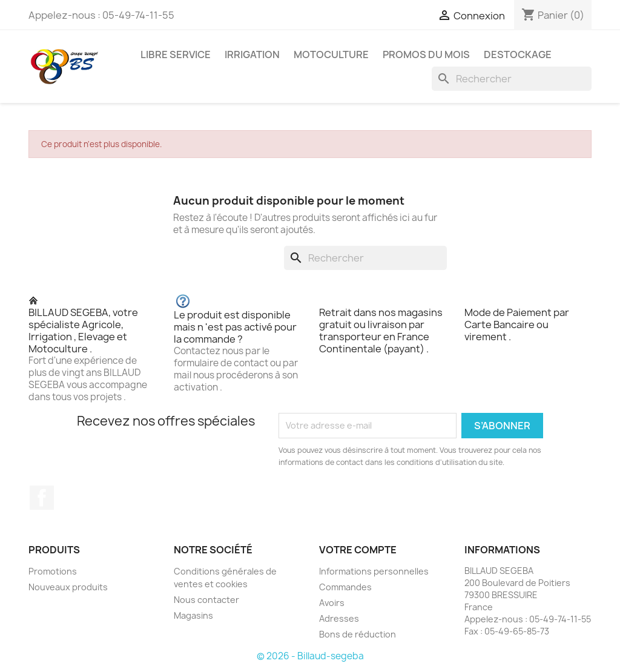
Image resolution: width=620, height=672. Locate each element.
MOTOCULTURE (331, 54)
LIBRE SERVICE (176, 54)
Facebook (42, 498)
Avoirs (332, 603)
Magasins (193, 615)
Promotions (53, 571)
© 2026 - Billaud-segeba (310, 656)
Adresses (339, 618)
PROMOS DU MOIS (426, 54)
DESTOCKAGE (518, 54)
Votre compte (358, 550)
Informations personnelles (374, 571)
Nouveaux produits (68, 587)
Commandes (345, 587)
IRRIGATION (252, 54)
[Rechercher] (512, 79)
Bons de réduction (358, 634)
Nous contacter (206, 600)
